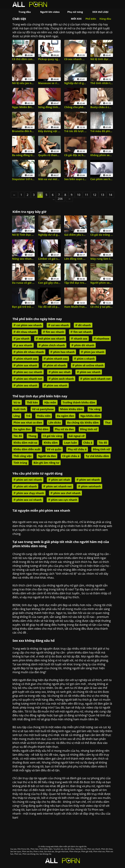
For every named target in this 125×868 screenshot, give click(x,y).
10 (79, 195)
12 (95, 195)
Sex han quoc (16, 851)
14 (110, 195)
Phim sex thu (27, 851)
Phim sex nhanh (94, 849)
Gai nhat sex (49, 851)
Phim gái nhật (87, 851)
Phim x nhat (38, 851)
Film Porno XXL (23, 849)
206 (60, 199)
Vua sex (13, 849)
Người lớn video (50, 12)
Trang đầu (25, 12)
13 (102, 195)
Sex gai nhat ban (62, 851)
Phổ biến (91, 19)
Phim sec (18, 854)
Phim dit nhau (107, 849)
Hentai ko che (81, 849)
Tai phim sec (58, 849)
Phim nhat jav (75, 851)
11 (87, 195)
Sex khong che (45, 854)
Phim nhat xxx (99, 851)
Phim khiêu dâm (46, 849)
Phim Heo (34, 849)
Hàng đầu (105, 19)
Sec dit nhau (69, 849)
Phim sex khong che (31, 854)
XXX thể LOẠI (100, 12)
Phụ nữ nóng (75, 12)
